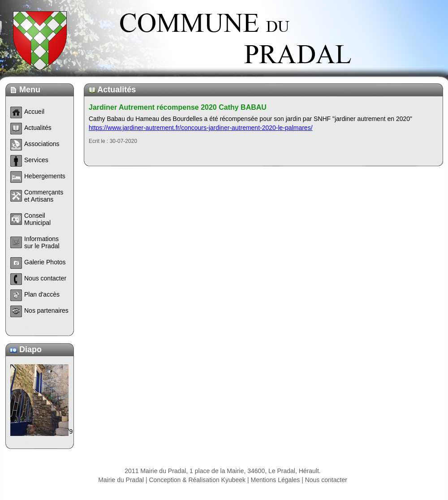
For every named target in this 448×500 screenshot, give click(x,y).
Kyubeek (233, 480)
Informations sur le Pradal (42, 242)
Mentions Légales (276, 480)
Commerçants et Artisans (44, 196)
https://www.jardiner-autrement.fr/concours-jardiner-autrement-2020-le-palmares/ (201, 128)
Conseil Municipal (37, 219)
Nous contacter (326, 480)
